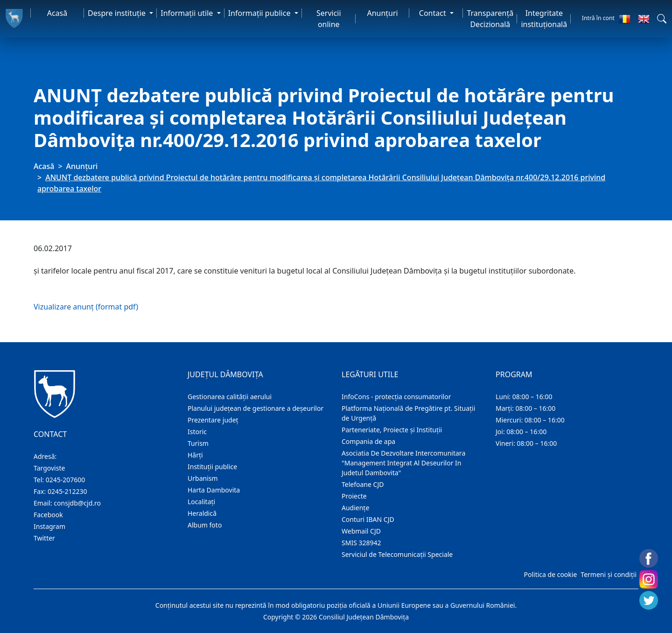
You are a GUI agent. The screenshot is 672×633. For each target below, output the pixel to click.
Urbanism (203, 478)
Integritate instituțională (544, 19)
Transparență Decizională (490, 19)
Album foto (205, 525)
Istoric (197, 432)
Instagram (49, 526)
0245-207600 (66, 480)
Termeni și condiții (609, 574)
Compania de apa (368, 441)
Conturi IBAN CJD (368, 519)
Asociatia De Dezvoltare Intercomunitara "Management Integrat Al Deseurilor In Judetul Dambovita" (403, 463)
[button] (662, 19)
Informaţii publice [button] (260, 13)
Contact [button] (434, 13)
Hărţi (195, 455)
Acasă (57, 13)
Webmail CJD (361, 531)
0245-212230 (67, 491)
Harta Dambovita (214, 490)
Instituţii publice (212, 467)
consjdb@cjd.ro (77, 503)
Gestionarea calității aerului (230, 397)
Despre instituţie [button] (118, 13)
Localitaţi (201, 502)
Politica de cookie (550, 574)
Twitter (44, 538)
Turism (198, 443)
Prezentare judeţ (213, 420)
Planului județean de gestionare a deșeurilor (255, 408)
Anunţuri (382, 13)
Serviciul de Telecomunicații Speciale (397, 554)
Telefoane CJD (363, 484)
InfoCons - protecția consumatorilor (396, 397)
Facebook (48, 515)
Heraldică (202, 513)
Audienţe (355, 508)
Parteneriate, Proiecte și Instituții (392, 430)
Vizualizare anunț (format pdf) (86, 307)
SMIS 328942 (361, 543)
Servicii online (329, 19)
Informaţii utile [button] (188, 13)
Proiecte (354, 496)
